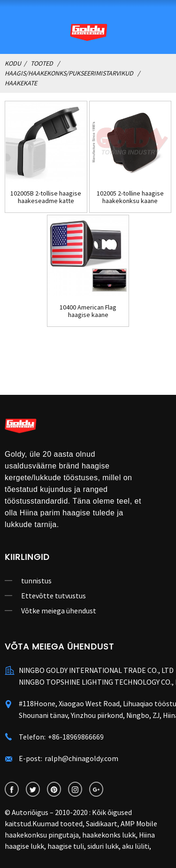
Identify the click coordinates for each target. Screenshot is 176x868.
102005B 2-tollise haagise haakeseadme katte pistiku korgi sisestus (46, 197)
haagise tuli (66, 846)
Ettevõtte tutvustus (54, 596)
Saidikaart (102, 823)
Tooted (42, 63)
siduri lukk (103, 846)
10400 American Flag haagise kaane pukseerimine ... (88, 311)
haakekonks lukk (109, 835)
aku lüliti (136, 846)
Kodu (13, 63)
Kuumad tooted (57, 823)
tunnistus (36, 581)
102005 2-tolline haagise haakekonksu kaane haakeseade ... (130, 197)
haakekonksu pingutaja (42, 835)
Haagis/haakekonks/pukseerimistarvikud (69, 73)
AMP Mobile (139, 823)
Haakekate (21, 83)
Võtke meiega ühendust (59, 611)
